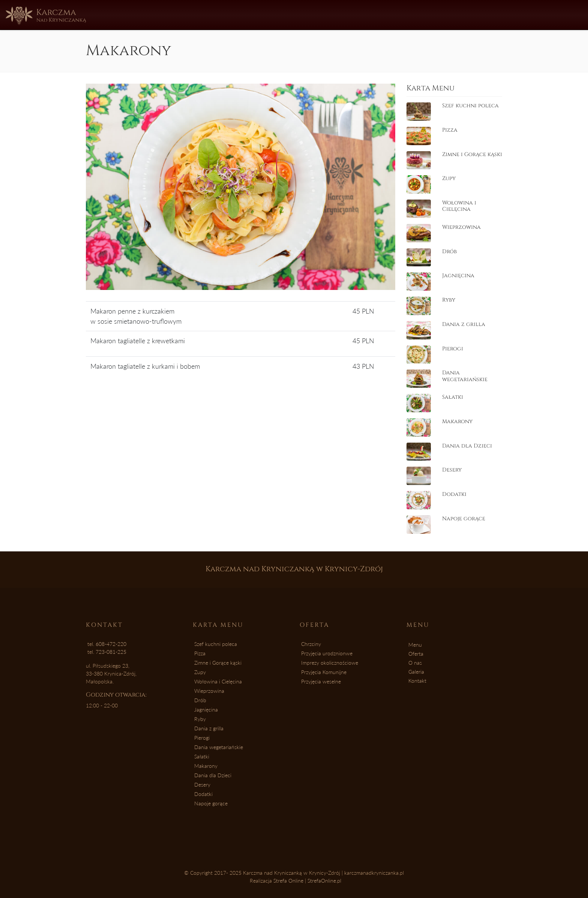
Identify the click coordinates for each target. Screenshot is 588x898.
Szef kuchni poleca (216, 644)
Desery (202, 785)
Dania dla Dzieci (213, 775)
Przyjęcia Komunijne (324, 672)
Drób (200, 700)
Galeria (326, 14)
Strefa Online (288, 881)
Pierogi (202, 738)
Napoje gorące (211, 803)
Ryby (200, 719)
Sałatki (202, 756)
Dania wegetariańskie (219, 747)
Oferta (254, 14)
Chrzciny (311, 644)
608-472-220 (111, 644)
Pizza (200, 653)
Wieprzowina (209, 691)
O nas (289, 14)
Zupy (200, 672)
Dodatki (203, 794)
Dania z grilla (209, 728)
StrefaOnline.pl (324, 881)
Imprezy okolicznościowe (330, 663)
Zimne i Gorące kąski (218, 663)
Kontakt (368, 14)
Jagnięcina (206, 710)
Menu (219, 14)
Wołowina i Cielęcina (218, 681)
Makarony (206, 766)
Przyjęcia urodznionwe (327, 653)
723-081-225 (111, 652)
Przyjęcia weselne (321, 681)
